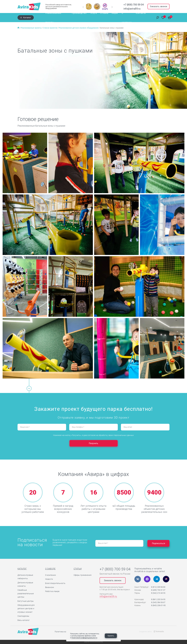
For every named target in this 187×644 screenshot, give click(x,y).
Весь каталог (24, 620)
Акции (115, 18)
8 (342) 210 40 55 (158, 593)
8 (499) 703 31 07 (158, 590)
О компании (128, 18)
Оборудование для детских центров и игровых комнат (26, 609)
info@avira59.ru (132, 9)
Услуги (94, 18)
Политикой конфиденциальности (84, 638)
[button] (83, 7)
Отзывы (105, 18)
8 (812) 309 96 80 (158, 587)
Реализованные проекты (56, 18)
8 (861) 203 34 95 (158, 599)
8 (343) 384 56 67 (158, 602)
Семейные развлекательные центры (26, 593)
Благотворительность (55, 583)
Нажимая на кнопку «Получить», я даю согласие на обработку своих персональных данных (93, 435)
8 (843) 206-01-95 (158, 605)
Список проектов (50, 28)
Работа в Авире (52, 591)
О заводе (50, 569)
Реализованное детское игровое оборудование (79, 28)
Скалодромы (23, 616)
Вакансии (50, 587)
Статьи (78, 569)
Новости (49, 579)
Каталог (27, 17)
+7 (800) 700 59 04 (134, 4)
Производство (79, 18)
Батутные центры (26, 601)
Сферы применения (83, 575)
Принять (111, 636)
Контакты (142, 18)
